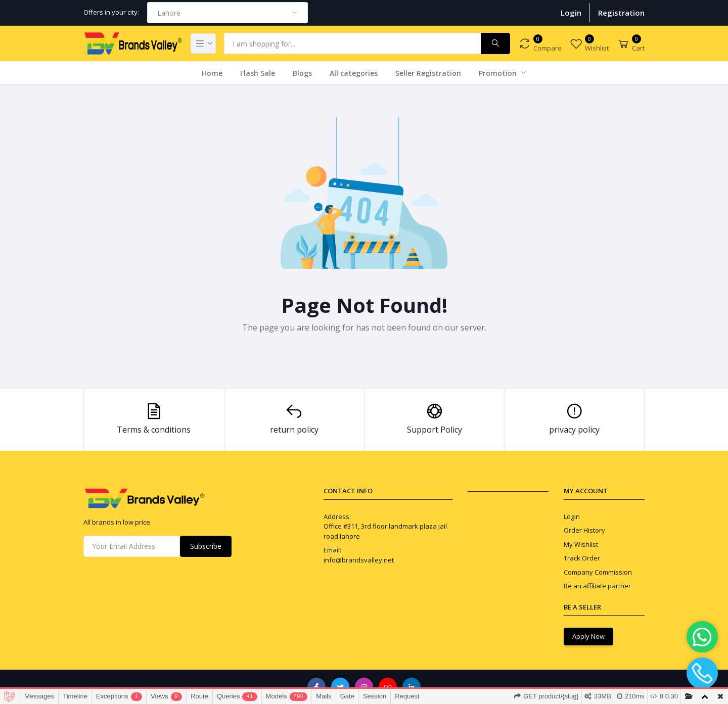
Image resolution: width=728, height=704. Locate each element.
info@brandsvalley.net (359, 560)
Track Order (582, 558)
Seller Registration (428, 73)
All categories (354, 73)
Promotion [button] (499, 73)
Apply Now (588, 636)
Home (212, 73)
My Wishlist (581, 544)
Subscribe (206, 546)
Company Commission (598, 572)
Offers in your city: (111, 12)
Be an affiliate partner (597, 586)
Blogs (302, 73)
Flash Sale (258, 73)
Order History (584, 530)
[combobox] (227, 13)
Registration (621, 13)
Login (571, 13)
